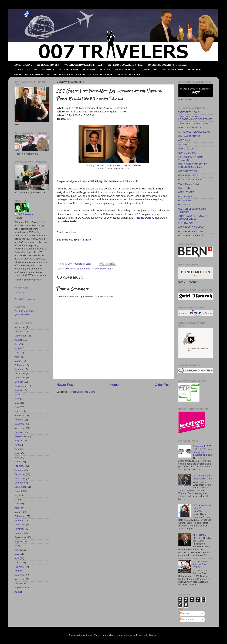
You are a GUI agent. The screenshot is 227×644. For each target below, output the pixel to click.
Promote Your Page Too (25, 299)
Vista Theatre (74, 112)
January (19, 369)
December (20, 373)
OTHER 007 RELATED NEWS (194, 132)
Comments (187, 619)
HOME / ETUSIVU (23, 65)
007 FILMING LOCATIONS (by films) (126, 65)
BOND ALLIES (186, 149)
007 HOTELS (48, 70)
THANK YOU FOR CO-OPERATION (31, 74)
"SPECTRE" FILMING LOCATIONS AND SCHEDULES (196, 118)
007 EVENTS (89, 70)
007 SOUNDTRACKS (190, 180)
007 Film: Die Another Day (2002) (200, 564)
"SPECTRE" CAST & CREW (193, 123)
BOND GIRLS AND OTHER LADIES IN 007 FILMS (193, 166)
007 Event (70, 269)
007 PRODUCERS (188, 175)
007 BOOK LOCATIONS (26, 70)
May (17, 353)
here (74, 232)
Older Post (163, 385)
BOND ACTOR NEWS (190, 128)
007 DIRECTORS (188, 171)
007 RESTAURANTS (69, 70)
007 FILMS (184, 140)
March (18, 361)
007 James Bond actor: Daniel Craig (203, 477)
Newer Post (65, 385)
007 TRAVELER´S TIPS (191, 231)
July (17, 344)
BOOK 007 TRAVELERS (128, 74)
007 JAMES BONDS (189, 136)
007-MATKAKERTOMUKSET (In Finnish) (83, 65)
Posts (185, 613)
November (20, 327)
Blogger (153, 635)
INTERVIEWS (195, 70)
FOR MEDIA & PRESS (101, 74)
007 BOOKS (185, 188)
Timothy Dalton (144, 218)
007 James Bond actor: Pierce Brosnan (202, 508)
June (17, 348)
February (19, 365)
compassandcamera (124, 635)
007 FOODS (185, 201)
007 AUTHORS (187, 192)
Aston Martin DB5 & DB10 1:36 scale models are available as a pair (203, 451)
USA (111, 269)
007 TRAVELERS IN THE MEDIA (70, 74)
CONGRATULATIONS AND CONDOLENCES (193, 217)
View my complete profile (28, 280)
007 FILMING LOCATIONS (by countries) (168, 65)
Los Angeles (83, 269)
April (17, 357)
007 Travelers (26, 214)
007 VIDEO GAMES (189, 184)
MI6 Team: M (200, 535)
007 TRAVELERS (9, 13)
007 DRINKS (185, 196)
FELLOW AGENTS (188, 223)
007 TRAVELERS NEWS (192, 227)
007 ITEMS (184, 205)
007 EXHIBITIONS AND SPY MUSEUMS (120, 70)
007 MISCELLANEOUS (191, 236)
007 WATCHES (151, 70)
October (19, 331)
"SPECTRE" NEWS (189, 112)
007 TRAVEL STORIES (48, 65)
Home (114, 385)
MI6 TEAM (184, 144)
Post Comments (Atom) (83, 392)
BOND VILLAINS (187, 153)
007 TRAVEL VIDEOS (173, 70)
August (18, 340)
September (20, 336)
